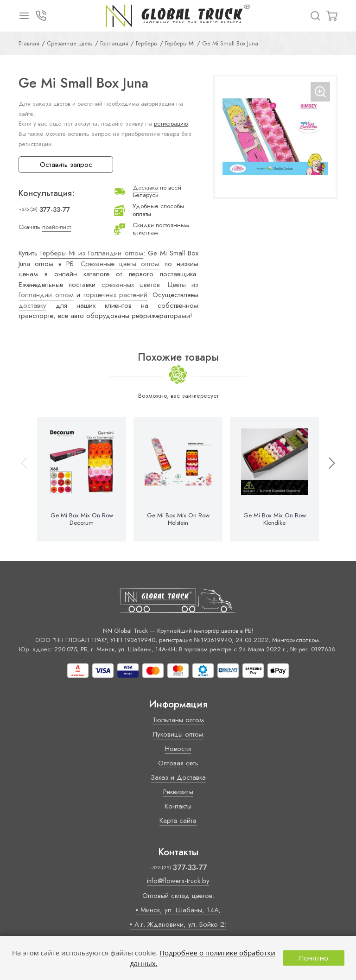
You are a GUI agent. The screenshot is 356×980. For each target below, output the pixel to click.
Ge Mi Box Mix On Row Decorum (82, 519)
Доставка (145, 188)
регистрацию (171, 124)
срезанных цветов (131, 285)
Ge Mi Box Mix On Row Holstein (178, 519)
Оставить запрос (66, 165)
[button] (328, 479)
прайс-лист (57, 227)
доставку (32, 305)
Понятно (314, 958)
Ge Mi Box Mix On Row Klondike (275, 519)
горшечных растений (116, 295)
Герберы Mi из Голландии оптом (92, 253)
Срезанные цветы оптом (120, 264)
